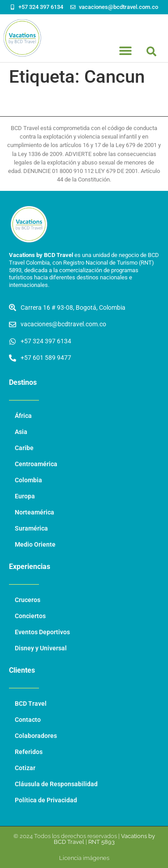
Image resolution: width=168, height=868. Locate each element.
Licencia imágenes (84, 858)
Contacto (28, 720)
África (23, 416)
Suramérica (31, 529)
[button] (151, 51)
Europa (25, 496)
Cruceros (28, 600)
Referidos (29, 752)
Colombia (28, 480)
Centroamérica (36, 464)
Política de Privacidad (46, 800)
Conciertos (30, 616)
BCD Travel (31, 704)
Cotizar (25, 768)
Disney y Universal (41, 648)
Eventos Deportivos (42, 632)
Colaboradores (36, 736)
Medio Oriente (35, 545)
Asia (21, 432)
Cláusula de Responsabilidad (56, 784)
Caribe (24, 448)
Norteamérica (34, 512)
